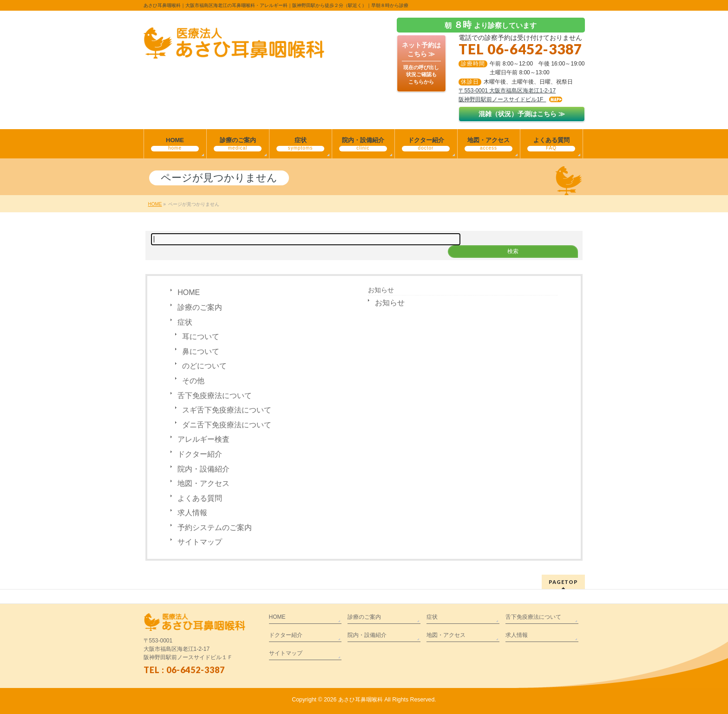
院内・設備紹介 (203, 469)
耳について (201, 337)
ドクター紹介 (200, 454)
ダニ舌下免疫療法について (227, 425)
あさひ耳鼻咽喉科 (361, 700)
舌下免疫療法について (215, 396)
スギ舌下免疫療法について (227, 410)
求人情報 (192, 513)
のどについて (204, 366)
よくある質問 (200, 498)
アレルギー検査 (203, 439)
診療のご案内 (200, 307)
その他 (193, 381)
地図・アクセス (203, 483)
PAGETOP (563, 582)
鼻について (201, 351)
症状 (185, 322)
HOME (189, 292)
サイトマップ (200, 542)
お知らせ (381, 290)
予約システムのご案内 (215, 527)
